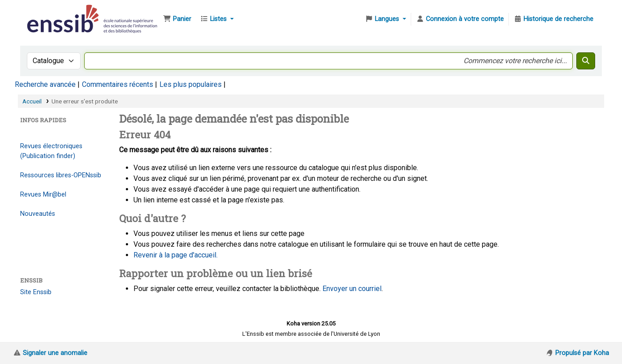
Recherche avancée (45, 84)
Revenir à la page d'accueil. (176, 255)
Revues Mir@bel (43, 195)
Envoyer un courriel (352, 289)
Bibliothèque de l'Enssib (47, 13)
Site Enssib (36, 292)
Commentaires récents (118, 84)
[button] (177, 19)
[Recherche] (586, 61)
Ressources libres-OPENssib (61, 175)
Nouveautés (38, 214)
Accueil (32, 101)
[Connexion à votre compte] (460, 19)
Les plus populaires (191, 84)
